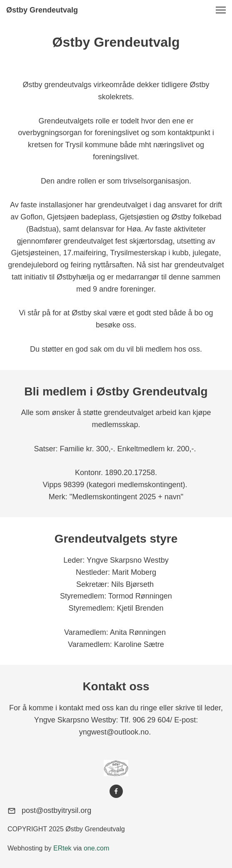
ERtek (62, 848)
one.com (96, 848)
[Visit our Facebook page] (116, 791)
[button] (221, 10)
